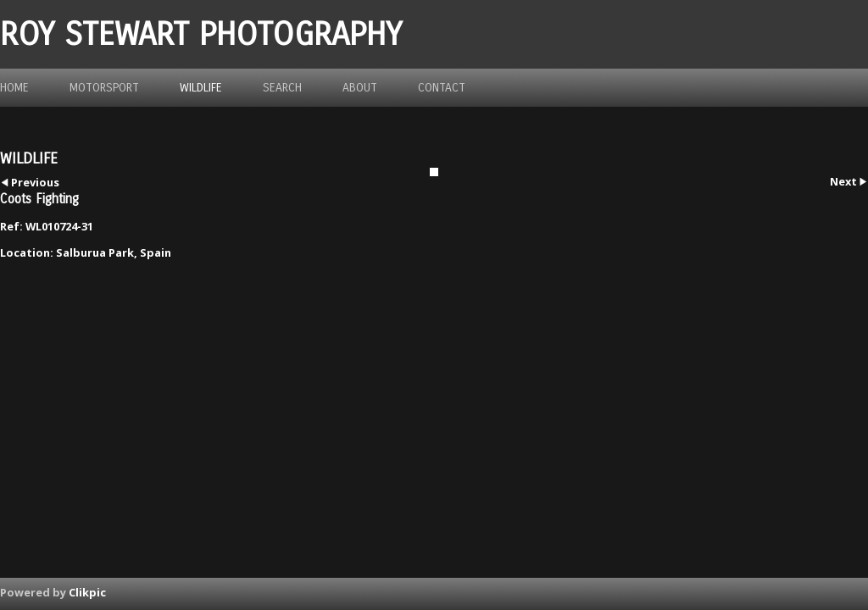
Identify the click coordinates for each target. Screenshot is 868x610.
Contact (442, 88)
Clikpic (87, 592)
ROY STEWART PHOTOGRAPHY (201, 34)
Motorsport (104, 88)
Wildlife (201, 88)
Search (282, 88)
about (360, 88)
